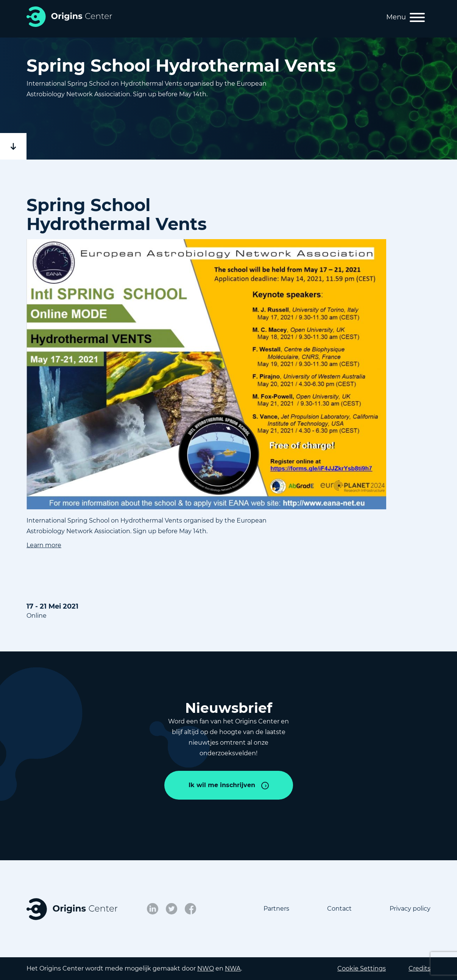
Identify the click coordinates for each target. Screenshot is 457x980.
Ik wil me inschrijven (222, 785)
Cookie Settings (362, 968)
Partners (276, 909)
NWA (233, 968)
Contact (339, 909)
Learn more (44, 545)
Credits (420, 968)
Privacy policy (410, 909)
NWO (206, 968)
